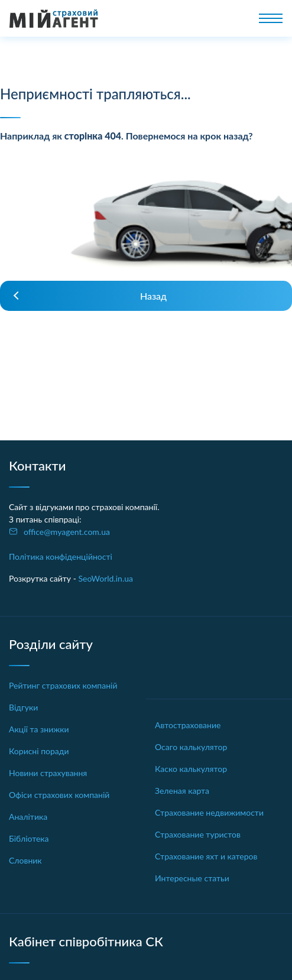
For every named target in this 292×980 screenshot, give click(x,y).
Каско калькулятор (191, 769)
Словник (25, 860)
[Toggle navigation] (271, 18)
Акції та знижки (39, 729)
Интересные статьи (192, 878)
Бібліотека (29, 838)
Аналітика (28, 817)
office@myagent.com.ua (67, 532)
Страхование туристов (198, 834)
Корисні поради (39, 751)
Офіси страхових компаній (59, 795)
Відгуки (23, 707)
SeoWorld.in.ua (106, 578)
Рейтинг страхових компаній (63, 685)
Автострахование (188, 725)
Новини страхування (48, 773)
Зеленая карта (182, 791)
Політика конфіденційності (61, 556)
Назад (153, 296)
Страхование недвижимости (209, 812)
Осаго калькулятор (191, 747)
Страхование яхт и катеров (206, 856)
